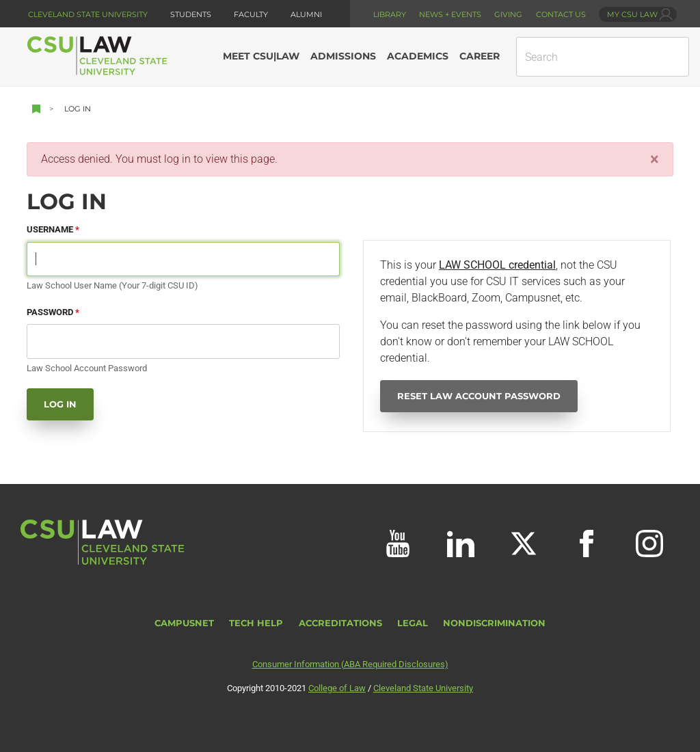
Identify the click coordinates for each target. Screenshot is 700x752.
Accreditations (340, 623)
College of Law (337, 688)
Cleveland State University (88, 14)
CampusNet (184, 623)
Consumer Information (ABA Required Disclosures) (350, 664)
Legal (413, 623)
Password (50, 312)
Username (50, 229)
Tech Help (256, 623)
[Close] (655, 159)
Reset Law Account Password (479, 396)
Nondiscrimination (494, 623)
